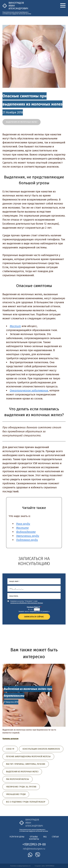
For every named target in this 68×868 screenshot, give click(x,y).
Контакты (34, 839)
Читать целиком (10, 739)
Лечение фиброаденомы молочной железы (28, 756)
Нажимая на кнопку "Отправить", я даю (27, 602)
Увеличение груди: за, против (21, 787)
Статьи (55, 837)
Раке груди (23, 524)
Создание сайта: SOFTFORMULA (44, 866)
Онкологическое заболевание (29, 390)
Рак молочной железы (17, 779)
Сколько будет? (34, 607)
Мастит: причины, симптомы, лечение (26, 764)
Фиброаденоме (26, 532)
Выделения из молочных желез (22, 122)
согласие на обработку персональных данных (27, 603)
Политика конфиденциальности (20, 866)
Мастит (15, 326)
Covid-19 (10, 749)
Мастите (22, 528)
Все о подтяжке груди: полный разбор (26, 802)
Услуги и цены (17, 837)
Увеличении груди (28, 536)
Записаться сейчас (34, 617)
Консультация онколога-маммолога (41, 749)
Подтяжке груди (27, 540)
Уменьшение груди (16, 794)
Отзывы (34, 837)
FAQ (45, 837)
